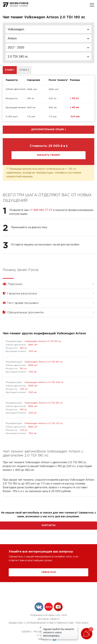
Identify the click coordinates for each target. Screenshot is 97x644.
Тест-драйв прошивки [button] (48, 303)
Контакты (49, 525)
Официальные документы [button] (48, 312)
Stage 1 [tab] (10, 70)
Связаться (48, 572)
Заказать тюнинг (49, 155)
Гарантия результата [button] (48, 293)
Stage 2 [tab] (24, 70)
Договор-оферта (49, 619)
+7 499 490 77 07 (41, 210)
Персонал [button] (48, 284)
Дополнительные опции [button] (49, 130)
